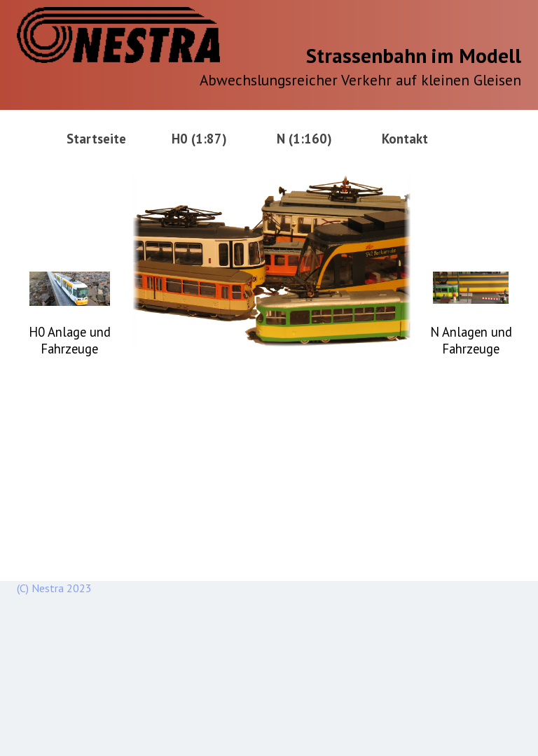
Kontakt (405, 139)
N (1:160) (304, 139)
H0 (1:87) (199, 139)
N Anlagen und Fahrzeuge (471, 340)
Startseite (96, 139)
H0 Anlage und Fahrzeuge (70, 340)
